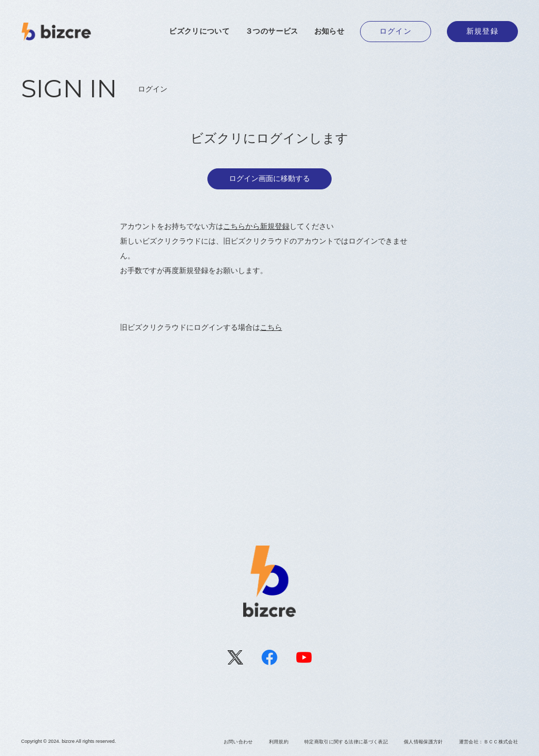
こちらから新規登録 (256, 226)
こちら (271, 327)
